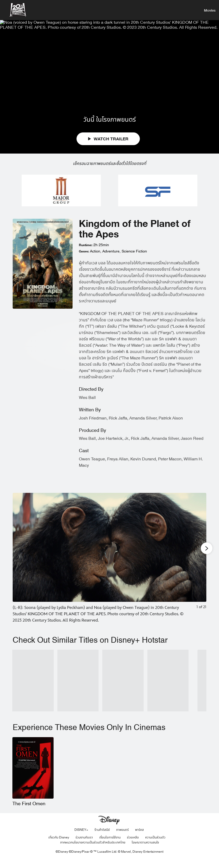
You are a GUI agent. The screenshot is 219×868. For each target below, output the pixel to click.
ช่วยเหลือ (133, 846)
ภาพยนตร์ (122, 838)
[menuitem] (210, 10)
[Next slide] (198, 567)
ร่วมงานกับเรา (84, 846)
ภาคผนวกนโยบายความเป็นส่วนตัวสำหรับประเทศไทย (93, 851)
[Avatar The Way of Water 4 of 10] (168, 689)
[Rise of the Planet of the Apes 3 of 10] (123, 689)
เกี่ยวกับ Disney (59, 846)
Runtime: (86, 254)
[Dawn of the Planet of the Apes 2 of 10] (78, 689)
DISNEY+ (81, 838)
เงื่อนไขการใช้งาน (110, 846)
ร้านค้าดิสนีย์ (102, 838)
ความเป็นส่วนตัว (155, 846)
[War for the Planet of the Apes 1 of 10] (33, 689)
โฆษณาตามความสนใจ (145, 851)
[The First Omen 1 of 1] (33, 776)
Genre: (84, 260)
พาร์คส (139, 838)
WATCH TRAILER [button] (108, 147)
